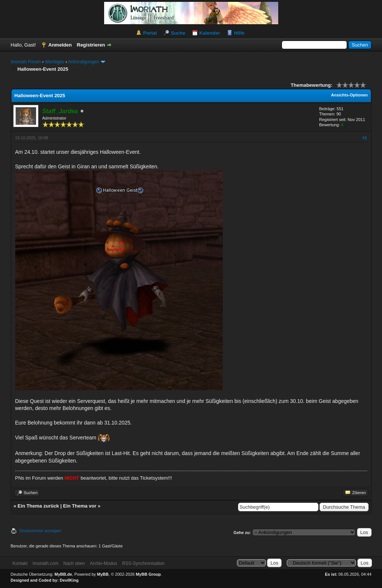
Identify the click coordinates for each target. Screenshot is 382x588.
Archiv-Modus (104, 563)
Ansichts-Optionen (349, 95)
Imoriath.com (46, 563)
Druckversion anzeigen (41, 531)
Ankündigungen (84, 62)
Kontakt (20, 563)
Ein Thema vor (80, 506)
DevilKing (69, 580)
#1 (365, 138)
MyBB (103, 574)
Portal (150, 33)
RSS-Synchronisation (143, 563)
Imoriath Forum (26, 62)
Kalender (210, 33)
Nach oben (74, 563)
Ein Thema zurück (38, 506)
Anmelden (60, 45)
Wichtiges (55, 62)
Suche (178, 33)
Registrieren (91, 45)
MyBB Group (148, 574)
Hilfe (239, 33)
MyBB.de (63, 574)
